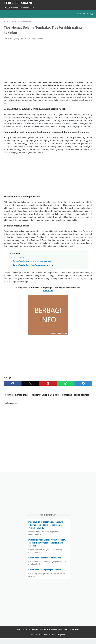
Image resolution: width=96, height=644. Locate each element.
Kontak (35, 635)
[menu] (7, 14)
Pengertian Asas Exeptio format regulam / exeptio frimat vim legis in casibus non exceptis (47, 548)
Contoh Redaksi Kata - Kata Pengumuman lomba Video (35, 266)
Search (67, 635)
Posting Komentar (36, 39)
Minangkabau (56, 635)
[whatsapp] (66, 384)
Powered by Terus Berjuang (54, 640)
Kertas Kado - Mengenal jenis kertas (45, 563)
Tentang (19, 635)
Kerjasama (76, 635)
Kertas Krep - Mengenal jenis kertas (45, 575)
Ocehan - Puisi (19, 258)
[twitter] (30, 384)
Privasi (27, 635)
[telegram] (83, 384)
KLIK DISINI (48, 291)
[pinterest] (48, 384)
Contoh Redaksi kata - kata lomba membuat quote (33, 262)
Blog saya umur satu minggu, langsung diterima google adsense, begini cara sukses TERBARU (46, 530)
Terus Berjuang (19, 3)
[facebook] (13, 384)
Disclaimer (44, 635)
